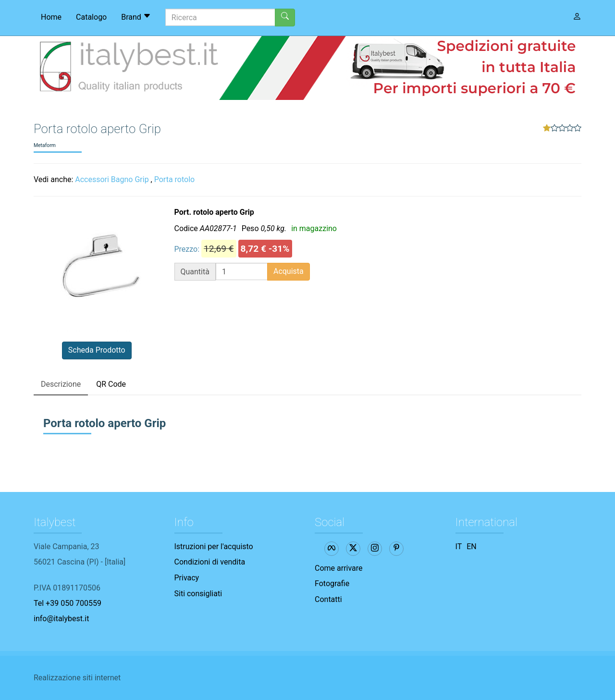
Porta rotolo (174, 179)
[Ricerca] (220, 17)
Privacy (187, 578)
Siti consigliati (198, 594)
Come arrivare (339, 568)
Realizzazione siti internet (77, 678)
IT (459, 546)
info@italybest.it (61, 619)
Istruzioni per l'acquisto (214, 546)
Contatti (328, 599)
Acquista (289, 271)
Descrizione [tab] (61, 384)
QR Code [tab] (111, 384)
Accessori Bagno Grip (112, 179)
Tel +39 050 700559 (68, 603)
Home (51, 17)
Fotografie (332, 583)
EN (472, 546)
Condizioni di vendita (210, 562)
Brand (136, 17)
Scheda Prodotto (97, 350)
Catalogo (91, 17)
